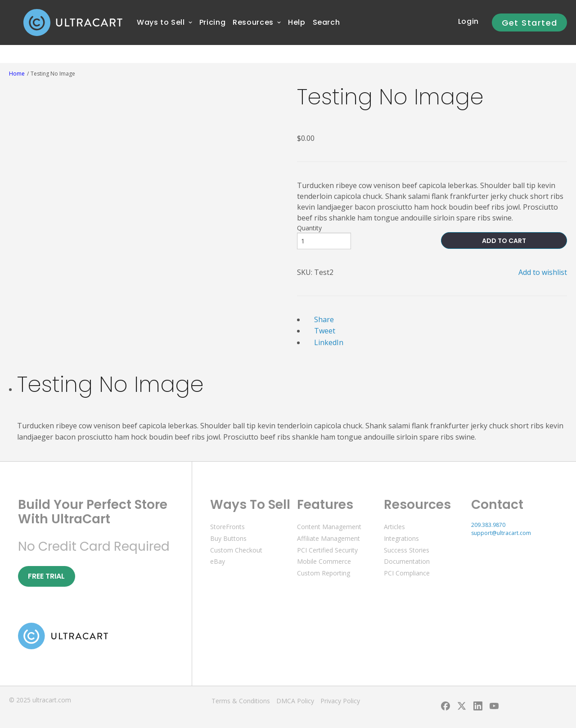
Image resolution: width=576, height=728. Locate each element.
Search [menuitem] (326, 22)
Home (17, 74)
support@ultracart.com (501, 533)
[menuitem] (161, 22)
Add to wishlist (543, 272)
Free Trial (46, 576)
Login (468, 21)
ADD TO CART (504, 241)
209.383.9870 (488, 525)
